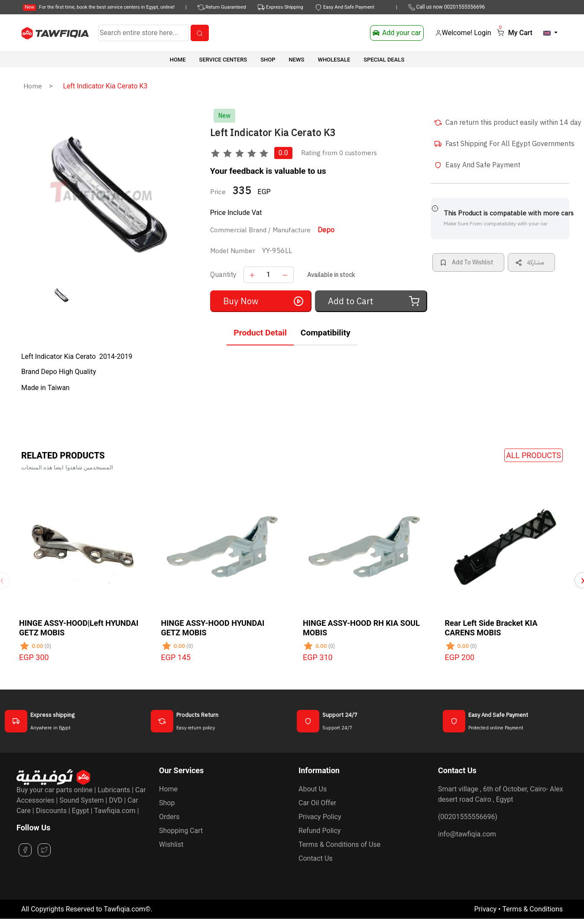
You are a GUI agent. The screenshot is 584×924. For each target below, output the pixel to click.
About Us (313, 789)
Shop (167, 803)
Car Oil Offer (317, 803)
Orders (169, 817)
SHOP (268, 60)
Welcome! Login (463, 33)
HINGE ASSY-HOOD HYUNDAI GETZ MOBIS (213, 628)
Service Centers (223, 60)
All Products (534, 455)
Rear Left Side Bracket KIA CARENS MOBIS (491, 628)
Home (178, 60)
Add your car (397, 33)
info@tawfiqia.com (467, 834)
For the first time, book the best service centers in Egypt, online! (99, 7)
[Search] (144, 33)
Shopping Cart (181, 831)
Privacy (485, 909)
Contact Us (316, 858)
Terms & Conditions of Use (339, 844)
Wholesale (334, 60)
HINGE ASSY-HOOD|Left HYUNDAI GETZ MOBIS (79, 628)
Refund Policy (320, 831)
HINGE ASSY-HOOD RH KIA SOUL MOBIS (361, 628)
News (297, 60)
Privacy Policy (320, 817)
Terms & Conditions (533, 909)
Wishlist (171, 844)
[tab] (260, 335)
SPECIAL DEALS (384, 60)
